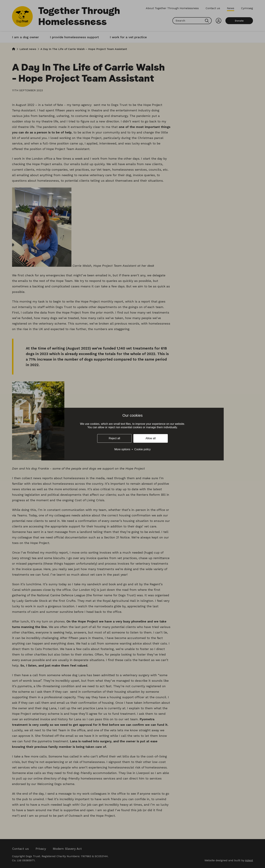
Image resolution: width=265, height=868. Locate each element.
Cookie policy (142, 449)
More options (122, 449)
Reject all (114, 438)
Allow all (151, 438)
